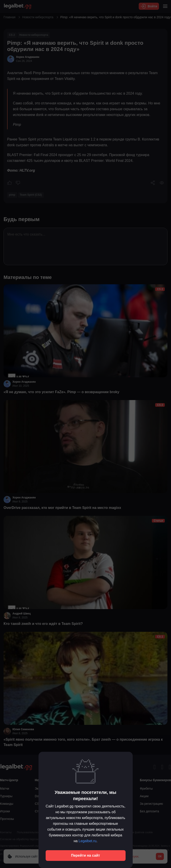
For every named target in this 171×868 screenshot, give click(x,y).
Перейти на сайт (85, 855)
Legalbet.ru (88, 841)
